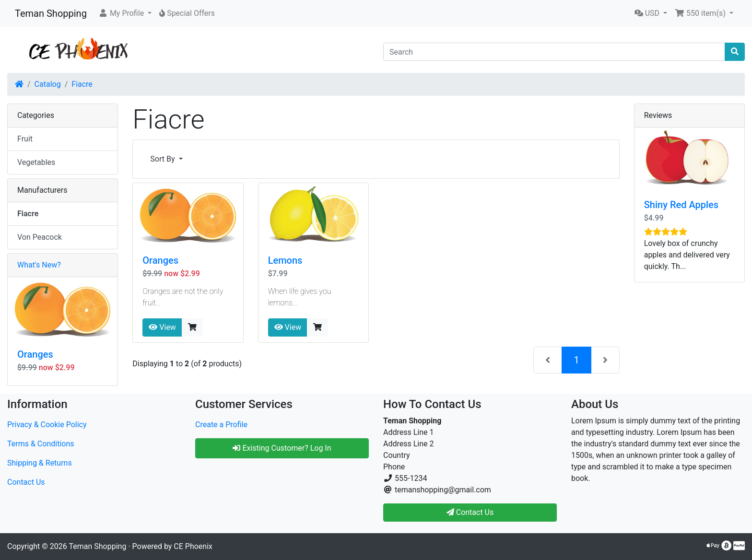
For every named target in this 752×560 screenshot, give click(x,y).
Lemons (285, 260)
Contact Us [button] (470, 512)
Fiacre (82, 84)
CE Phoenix (193, 546)
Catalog (48, 84)
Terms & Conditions (41, 444)
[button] (125, 13)
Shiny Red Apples (681, 205)
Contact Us (26, 482)
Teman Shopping (51, 13)
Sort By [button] (163, 159)
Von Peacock (40, 237)
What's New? (39, 265)
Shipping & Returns (40, 463)
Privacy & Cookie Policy (47, 425)
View (162, 327)
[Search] (554, 52)
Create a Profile (221, 425)
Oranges (160, 260)
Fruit (25, 139)
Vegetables (36, 162)
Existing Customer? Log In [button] (282, 448)
